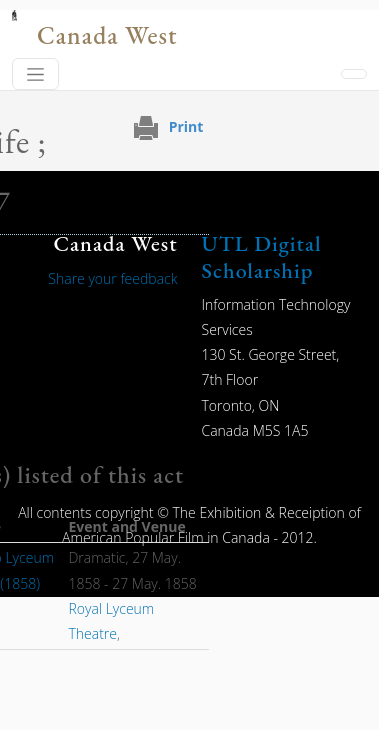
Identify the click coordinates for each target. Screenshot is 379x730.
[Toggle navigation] (35, 74)
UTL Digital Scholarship (262, 256)
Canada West (107, 35)
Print (186, 126)
